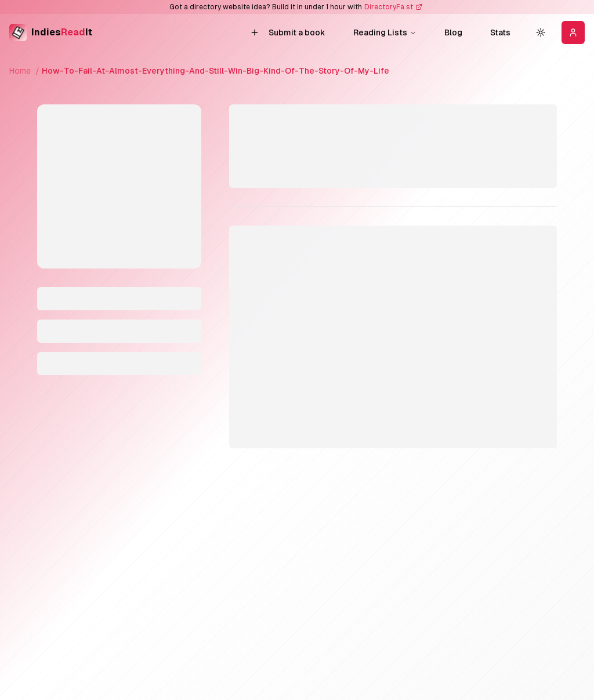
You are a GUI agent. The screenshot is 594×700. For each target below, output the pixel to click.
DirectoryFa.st (389, 7)
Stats (500, 32)
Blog (453, 32)
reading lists (385, 32)
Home (20, 71)
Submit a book (288, 32)
